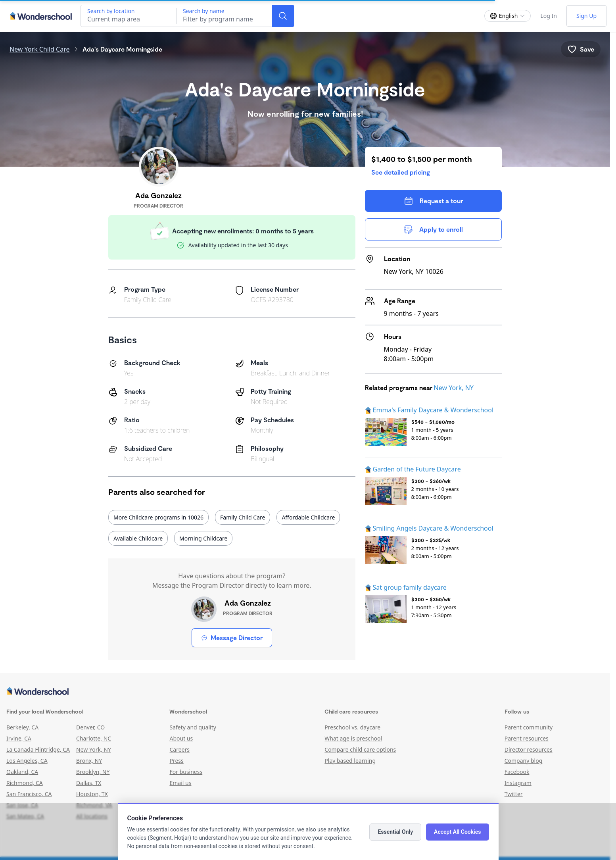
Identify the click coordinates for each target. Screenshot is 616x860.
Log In (548, 16)
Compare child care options (360, 749)
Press (176, 761)
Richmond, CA (25, 783)
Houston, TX (92, 794)
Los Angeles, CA (27, 761)
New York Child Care (40, 49)
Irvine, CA (19, 738)
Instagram (518, 783)
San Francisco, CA (29, 794)
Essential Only (395, 832)
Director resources (529, 749)
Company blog (524, 761)
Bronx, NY (89, 761)
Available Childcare (138, 538)
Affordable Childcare (308, 517)
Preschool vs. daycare (352, 727)
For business (186, 772)
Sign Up (586, 16)
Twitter (514, 794)
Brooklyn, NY (93, 772)
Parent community (529, 727)
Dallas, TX (89, 783)
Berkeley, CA (22, 727)
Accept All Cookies (457, 832)
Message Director (232, 638)
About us (181, 738)
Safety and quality (193, 727)
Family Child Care (243, 517)
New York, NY (454, 388)
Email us (180, 783)
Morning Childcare (203, 538)
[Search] (283, 16)
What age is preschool (353, 738)
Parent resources (527, 738)
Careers (179, 749)
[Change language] (508, 16)
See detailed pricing (401, 172)
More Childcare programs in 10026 (158, 517)
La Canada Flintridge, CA (38, 749)
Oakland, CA (22, 772)
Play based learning (350, 761)
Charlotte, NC (94, 738)
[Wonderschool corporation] (305, 692)
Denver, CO (90, 727)
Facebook (517, 772)
